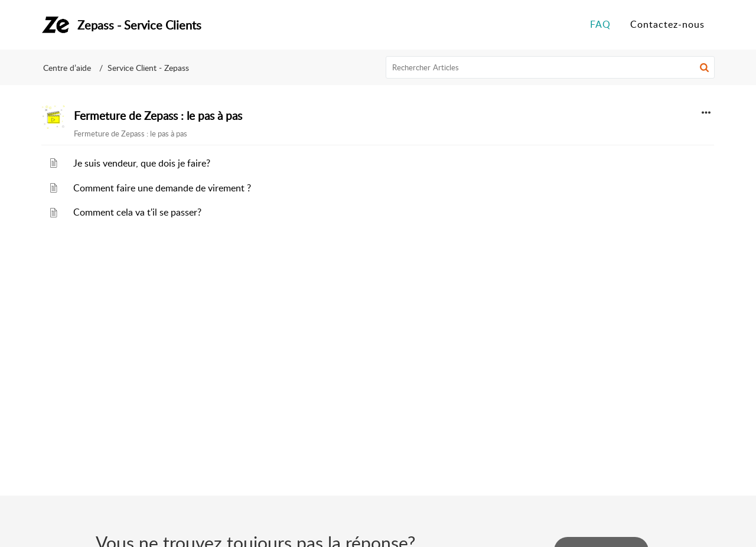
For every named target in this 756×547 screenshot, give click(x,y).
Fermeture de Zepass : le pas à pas (158, 116)
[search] (550, 67)
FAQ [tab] (600, 24)
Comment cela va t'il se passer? (137, 212)
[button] (704, 67)
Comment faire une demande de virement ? (162, 188)
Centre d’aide (67, 68)
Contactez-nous (667, 24)
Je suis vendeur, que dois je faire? (142, 163)
